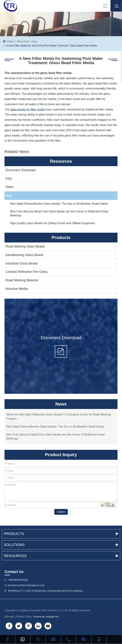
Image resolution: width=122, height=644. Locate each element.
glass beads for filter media (27, 109)
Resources (23, 41)
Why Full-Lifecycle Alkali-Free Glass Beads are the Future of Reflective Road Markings (59, 214)
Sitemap (9, 617)
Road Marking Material (22, 280)
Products (61, 534)
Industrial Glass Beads (22, 263)
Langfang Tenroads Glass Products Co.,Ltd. (43, 610)
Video (10, 187)
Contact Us (14, 572)
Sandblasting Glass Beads (24, 255)
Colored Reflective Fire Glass (26, 272)
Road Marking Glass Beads (25, 246)
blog (35, 41)
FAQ (9, 179)
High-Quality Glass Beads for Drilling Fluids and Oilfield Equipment (52, 223)
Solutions (61, 545)
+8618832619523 (18, 580)
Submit (61, 512)
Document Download (20, 170)
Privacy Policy (24, 617)
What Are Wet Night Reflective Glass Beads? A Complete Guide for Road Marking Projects (59, 417)
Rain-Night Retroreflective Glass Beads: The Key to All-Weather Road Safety (59, 204)
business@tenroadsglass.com (26, 585)
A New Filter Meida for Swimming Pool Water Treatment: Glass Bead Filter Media (51, 46)
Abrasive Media (17, 289)
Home (10, 41)
